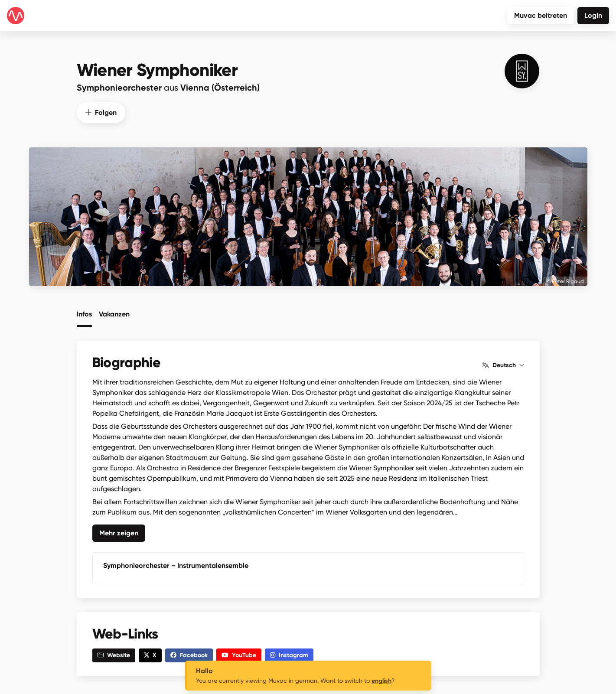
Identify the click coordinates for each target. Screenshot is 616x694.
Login (593, 15)
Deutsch (503, 365)
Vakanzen (114, 313)
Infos (84, 313)
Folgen (101, 112)
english (381, 681)
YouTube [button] (239, 654)
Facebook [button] (189, 654)
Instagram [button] (289, 654)
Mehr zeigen (119, 532)
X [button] (150, 654)
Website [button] (114, 654)
